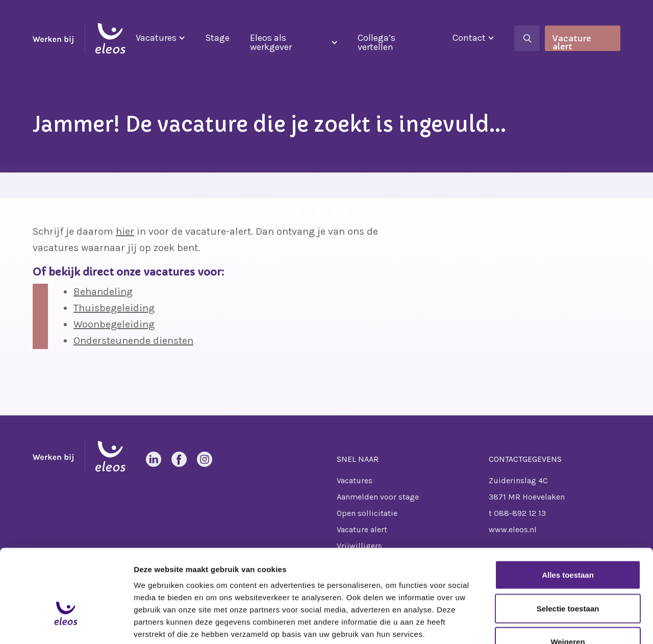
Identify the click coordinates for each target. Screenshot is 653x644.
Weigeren (568, 577)
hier (125, 231)
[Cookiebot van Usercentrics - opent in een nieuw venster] (66, 624)
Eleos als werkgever (271, 42)
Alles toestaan (568, 510)
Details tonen (551, 624)
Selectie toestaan (568, 544)
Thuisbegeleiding (114, 308)
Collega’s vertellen (376, 42)
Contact (469, 38)
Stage (217, 38)
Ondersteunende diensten (133, 341)
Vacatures (156, 38)
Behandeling (103, 292)
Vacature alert (572, 42)
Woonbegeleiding (114, 324)
